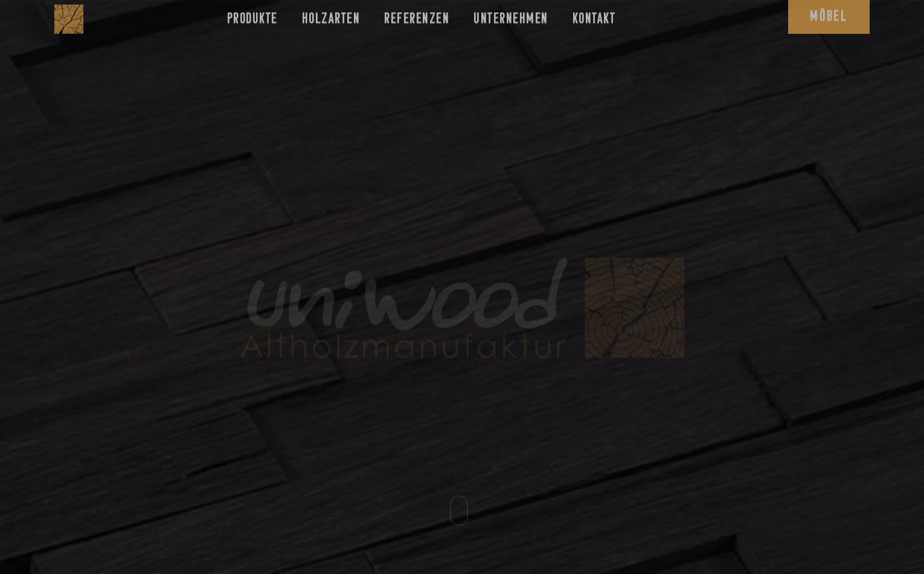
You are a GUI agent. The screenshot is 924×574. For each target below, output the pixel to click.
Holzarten (331, 16)
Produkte (252, 16)
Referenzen (417, 16)
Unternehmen (511, 16)
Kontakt (594, 16)
